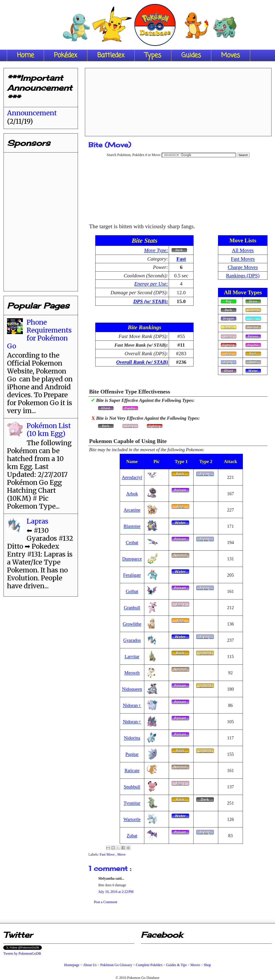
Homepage (72, 965)
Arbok (132, 494)
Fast (181, 259)
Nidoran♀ (132, 705)
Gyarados (132, 640)
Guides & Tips (176, 965)
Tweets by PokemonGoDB (22, 953)
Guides (191, 55)
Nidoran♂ (132, 722)
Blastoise (132, 526)
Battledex (111, 55)
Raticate (132, 770)
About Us (90, 965)
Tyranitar (132, 803)
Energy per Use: (151, 284)
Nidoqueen (132, 689)
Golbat (132, 591)
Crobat (132, 542)
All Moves (243, 250)
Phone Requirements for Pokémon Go (39, 334)
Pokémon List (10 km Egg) (49, 430)
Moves (231, 55)
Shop (207, 965)
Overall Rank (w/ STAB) (142, 362)
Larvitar (132, 656)
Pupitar (132, 754)
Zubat (132, 836)
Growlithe (132, 624)
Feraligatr (132, 575)
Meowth (132, 673)
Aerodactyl (132, 477)
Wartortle (132, 819)
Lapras (38, 521)
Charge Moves (243, 267)
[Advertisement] (178, 101)
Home (25, 55)
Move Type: (156, 250)
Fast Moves (243, 259)
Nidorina (132, 738)
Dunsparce (132, 559)
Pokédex (66, 55)
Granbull (132, 608)
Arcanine (132, 510)
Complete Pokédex (149, 965)
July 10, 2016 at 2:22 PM (116, 892)
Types (153, 55)
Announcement (32, 113)
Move (121, 854)
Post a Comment (106, 902)
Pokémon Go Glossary (116, 965)
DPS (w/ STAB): (151, 301)
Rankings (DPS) (243, 276)
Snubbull (132, 787)
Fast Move (108, 854)
